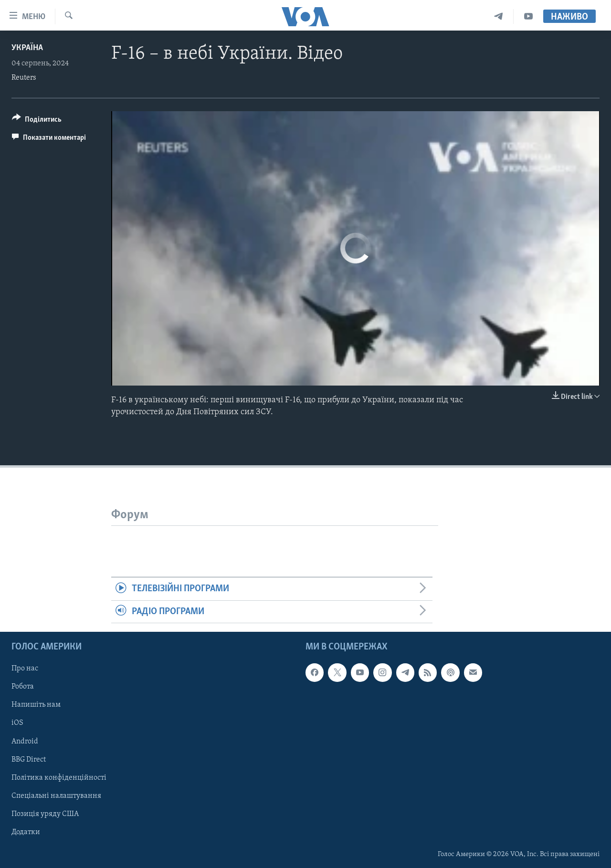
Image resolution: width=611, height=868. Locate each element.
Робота (23, 687)
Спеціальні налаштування (56, 796)
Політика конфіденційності (59, 778)
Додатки (26, 832)
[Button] (37, 121)
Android (25, 742)
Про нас (25, 669)
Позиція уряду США (45, 814)
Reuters (24, 78)
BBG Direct (29, 760)
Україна (27, 48)
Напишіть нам (36, 705)
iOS (17, 723)
